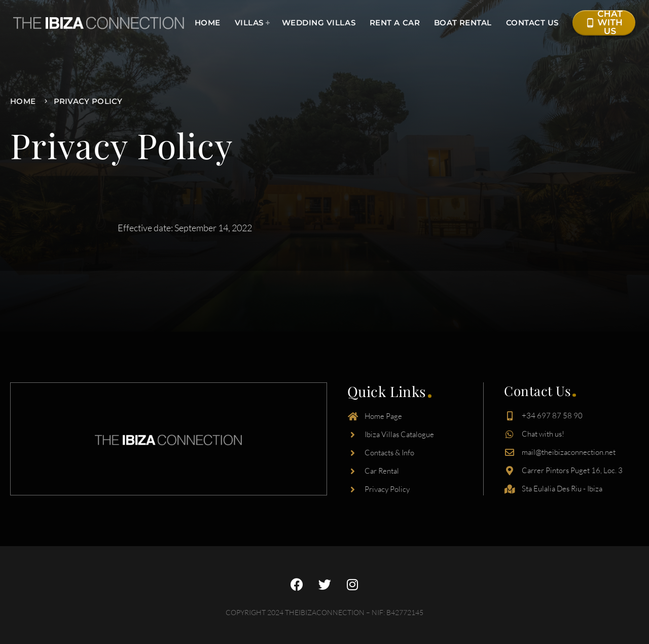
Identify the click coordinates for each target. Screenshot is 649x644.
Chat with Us (604, 23)
